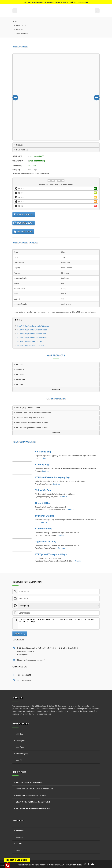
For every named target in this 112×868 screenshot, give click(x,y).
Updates (19, 837)
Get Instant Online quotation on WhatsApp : (56, 2)
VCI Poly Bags (43, 465)
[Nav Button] (15, 97)
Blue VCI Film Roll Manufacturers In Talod (32, 423)
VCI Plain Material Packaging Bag (52, 477)
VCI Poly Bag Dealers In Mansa (28, 408)
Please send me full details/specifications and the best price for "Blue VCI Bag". (58, 623)
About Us (20, 831)
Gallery (19, 844)
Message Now (25, 223)
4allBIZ (80, 865)
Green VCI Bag (43, 503)
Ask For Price (25, 214)
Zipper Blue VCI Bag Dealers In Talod (30, 418)
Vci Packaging (22, 379)
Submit (19, 634)
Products (21, 25)
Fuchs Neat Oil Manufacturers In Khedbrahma (34, 413)
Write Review (24, 231)
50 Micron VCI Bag (45, 516)
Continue (43, 458)
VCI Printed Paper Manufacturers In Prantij (32, 428)
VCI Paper (20, 375)
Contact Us (21, 850)
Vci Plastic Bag (43, 452)
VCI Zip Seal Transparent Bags (51, 554)
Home (15, 22)
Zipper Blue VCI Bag (46, 542)
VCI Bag (20, 29)
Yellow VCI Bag (43, 490)
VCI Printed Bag (43, 529)
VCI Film (19, 384)
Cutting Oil (20, 370)
